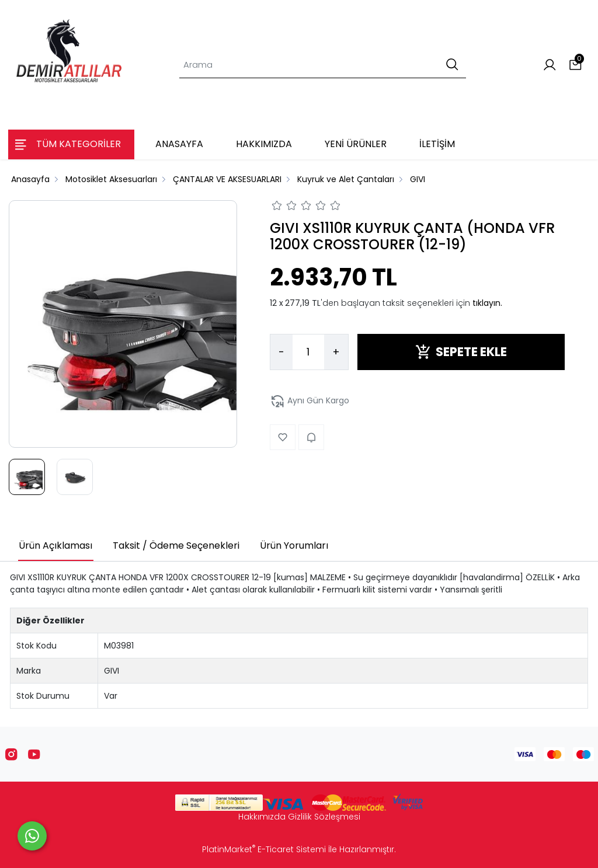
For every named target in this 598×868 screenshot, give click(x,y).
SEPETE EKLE (461, 352)
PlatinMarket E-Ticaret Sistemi (264, 849)
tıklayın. (487, 303)
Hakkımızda (262, 817)
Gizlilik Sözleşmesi (324, 817)
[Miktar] (308, 352)
